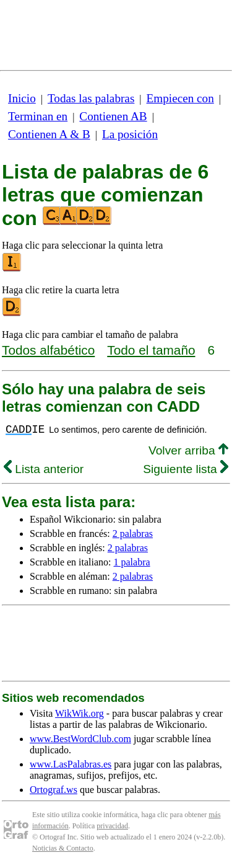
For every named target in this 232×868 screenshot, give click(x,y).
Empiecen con (180, 98)
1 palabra (132, 562)
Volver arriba (188, 450)
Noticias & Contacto (63, 848)
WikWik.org (79, 713)
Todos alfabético (48, 350)
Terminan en (38, 116)
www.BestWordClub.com (80, 739)
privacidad (112, 826)
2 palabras (133, 534)
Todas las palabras (91, 98)
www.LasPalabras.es (71, 764)
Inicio (22, 98)
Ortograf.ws (54, 790)
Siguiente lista (186, 469)
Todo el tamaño (151, 350)
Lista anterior (44, 469)
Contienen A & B (49, 134)
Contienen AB (113, 116)
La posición (130, 134)
